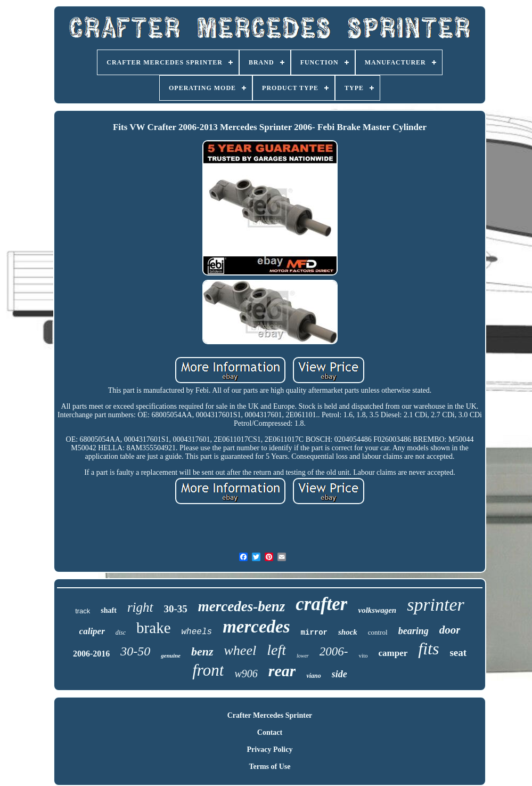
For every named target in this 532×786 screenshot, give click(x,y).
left (276, 650)
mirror (314, 633)
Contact (270, 732)
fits (428, 649)
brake (153, 628)
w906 (246, 674)
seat (458, 653)
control (378, 632)
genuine (171, 655)
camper (393, 653)
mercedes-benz (242, 606)
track (83, 611)
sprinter (436, 605)
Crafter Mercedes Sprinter (270, 715)
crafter (321, 604)
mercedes (256, 627)
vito (363, 655)
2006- (334, 651)
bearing (414, 631)
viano (313, 676)
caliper (92, 631)
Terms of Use (269, 767)
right (140, 607)
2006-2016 (91, 654)
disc (121, 633)
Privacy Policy (270, 749)
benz (202, 651)
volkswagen (377, 610)
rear (282, 671)
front (208, 670)
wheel (240, 650)
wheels (197, 632)
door (450, 630)
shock (348, 632)
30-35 (176, 609)
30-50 (135, 651)
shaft (109, 610)
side (339, 674)
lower (303, 656)
